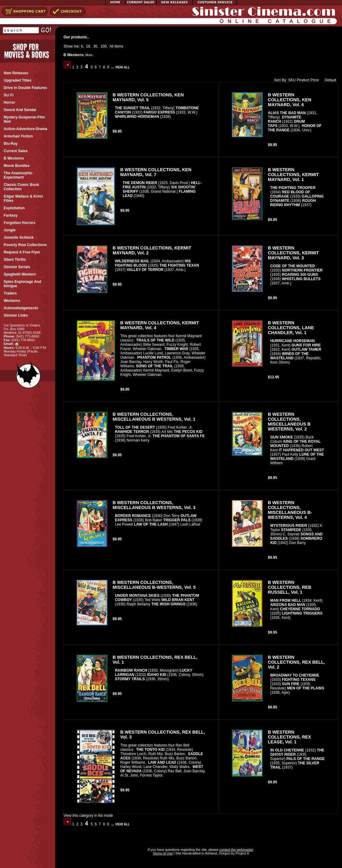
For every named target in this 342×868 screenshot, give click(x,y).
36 (95, 46)
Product (303, 80)
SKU (292, 80)
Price (315, 80)
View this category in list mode (88, 816)
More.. (90, 55)
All (111, 46)
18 (88, 46)
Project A (242, 853)
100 (103, 46)
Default (329, 80)
